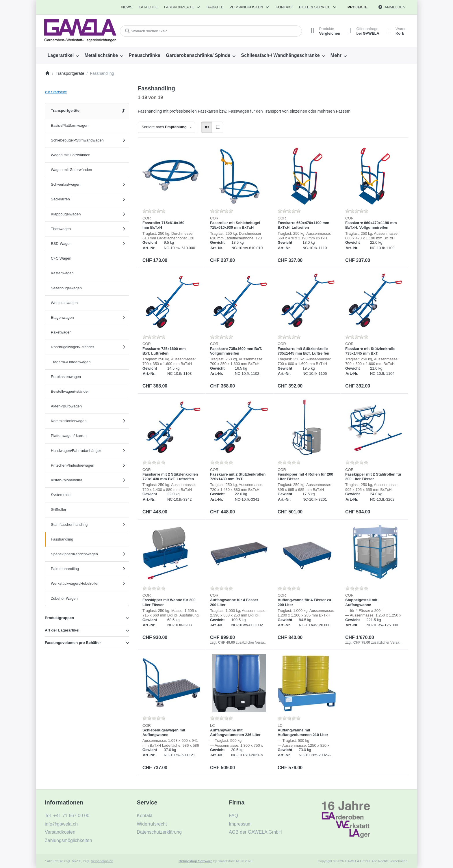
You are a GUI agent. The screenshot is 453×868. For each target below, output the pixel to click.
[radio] (207, 127)
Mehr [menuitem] (336, 55)
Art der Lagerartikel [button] (62, 630)
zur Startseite (56, 92)
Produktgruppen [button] (59, 618)
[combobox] (210, 31)
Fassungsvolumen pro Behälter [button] (73, 643)
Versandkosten (102, 861)
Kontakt (284, 7)
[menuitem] (127, 7)
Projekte (358, 7)
